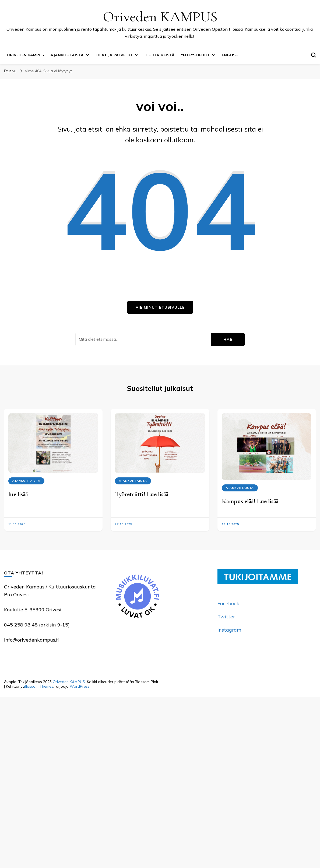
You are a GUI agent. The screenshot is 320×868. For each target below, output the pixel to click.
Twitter (226, 617)
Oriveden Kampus (25, 55)
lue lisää (18, 494)
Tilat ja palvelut (114, 55)
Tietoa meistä (160, 55)
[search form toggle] (314, 55)
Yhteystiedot (195, 55)
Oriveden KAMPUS (160, 17)
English (230, 55)
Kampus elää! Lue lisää (250, 501)
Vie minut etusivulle (160, 307)
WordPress (80, 686)
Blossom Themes (38, 686)
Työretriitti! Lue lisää (142, 494)
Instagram (229, 630)
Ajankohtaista (67, 55)
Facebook (228, 603)
